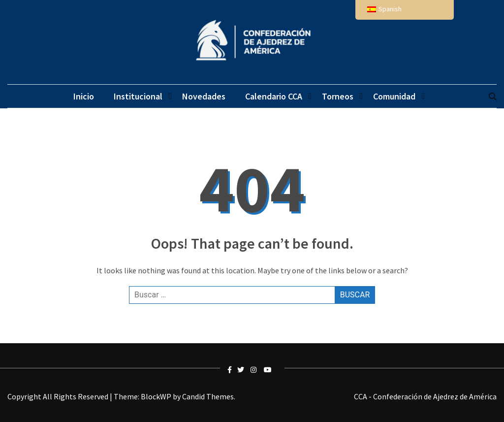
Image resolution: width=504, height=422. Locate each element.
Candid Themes (208, 396)
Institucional (138, 96)
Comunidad (394, 96)
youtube (269, 370)
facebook (232, 370)
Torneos (338, 96)
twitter (242, 370)
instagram (255, 370)
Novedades (204, 96)
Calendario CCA (274, 96)
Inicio (84, 96)
